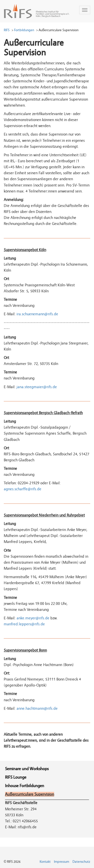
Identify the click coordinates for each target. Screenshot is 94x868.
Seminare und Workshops (27, 769)
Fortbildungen (24, 30)
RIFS (7, 30)
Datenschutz (81, 862)
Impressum (62, 862)
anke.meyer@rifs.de (33, 618)
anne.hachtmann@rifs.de (37, 708)
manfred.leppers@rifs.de (24, 624)
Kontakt (45, 862)
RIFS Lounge (16, 777)
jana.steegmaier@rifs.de (37, 387)
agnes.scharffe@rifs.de (23, 489)
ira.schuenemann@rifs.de (37, 314)
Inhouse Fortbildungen (25, 786)
